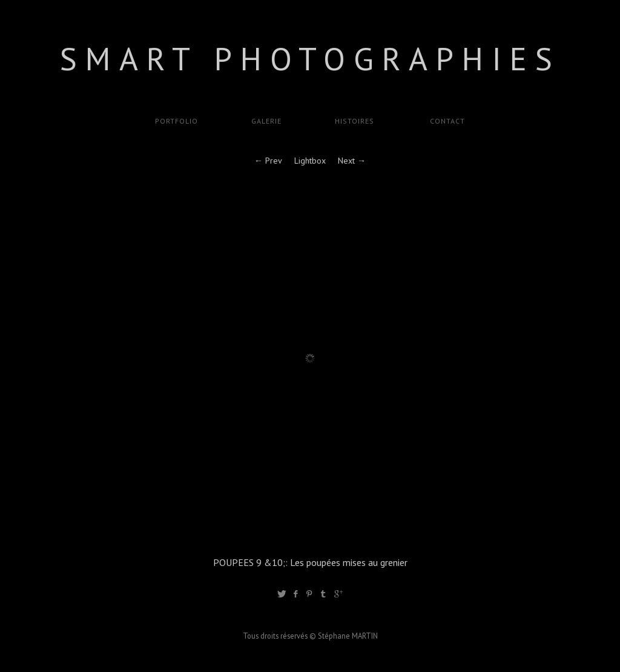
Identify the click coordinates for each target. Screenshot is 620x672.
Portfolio (176, 121)
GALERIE (266, 121)
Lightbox (310, 161)
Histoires (355, 121)
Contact (446, 121)
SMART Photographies (310, 58)
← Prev (268, 161)
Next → (352, 161)
